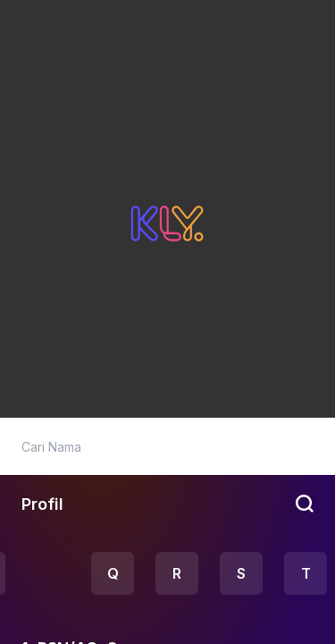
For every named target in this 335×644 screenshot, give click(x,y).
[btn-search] (306, 504)
